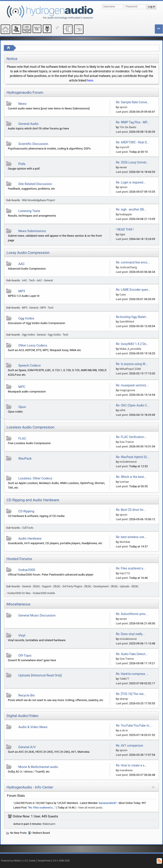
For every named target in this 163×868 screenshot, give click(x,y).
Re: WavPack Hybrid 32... (133, 457)
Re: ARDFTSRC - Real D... (132, 142)
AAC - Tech (28, 280)
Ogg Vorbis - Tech (58, 335)
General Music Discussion (37, 615)
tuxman (124, 482)
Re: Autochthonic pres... (132, 614)
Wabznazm (49, 824)
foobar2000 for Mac (19, 593)
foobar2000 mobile (44, 593)
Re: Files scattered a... (131, 568)
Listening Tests (29, 211)
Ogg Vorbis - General (34, 335)
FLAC (22, 438)
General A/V (27, 747)
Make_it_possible (130, 349)
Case (123, 295)
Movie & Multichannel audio (38, 767)
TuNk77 (124, 679)
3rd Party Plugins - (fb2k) (77, 586)
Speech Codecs (29, 365)
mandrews (126, 770)
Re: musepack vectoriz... (132, 385)
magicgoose (127, 390)
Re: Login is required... (131, 182)
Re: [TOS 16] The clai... (131, 694)
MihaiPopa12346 (130, 369)
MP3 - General (30, 308)
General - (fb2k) (31, 586)
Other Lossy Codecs (33, 345)
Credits (32, 861)
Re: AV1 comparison (130, 746)
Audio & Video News (33, 727)
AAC (21, 264)
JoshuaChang (128, 267)
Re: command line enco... (133, 262)
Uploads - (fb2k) (129, 586)
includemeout (128, 462)
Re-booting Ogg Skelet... (132, 317)
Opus (22, 407)
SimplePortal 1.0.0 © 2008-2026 (54, 861)
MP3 (22, 291)
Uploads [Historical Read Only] (40, 675)
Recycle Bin (27, 695)
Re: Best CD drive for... (131, 510)
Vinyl (22, 635)
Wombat (125, 542)
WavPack (25, 459)
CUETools (28, 528)
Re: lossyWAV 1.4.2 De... (132, 344)
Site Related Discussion (35, 184)
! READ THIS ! (125, 229)
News (22, 104)
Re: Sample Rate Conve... (133, 102)
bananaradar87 (108, 803)
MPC (22, 387)
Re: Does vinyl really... (130, 634)
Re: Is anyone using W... (132, 364)
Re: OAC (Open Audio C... (133, 405)
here (90, 80)
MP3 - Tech (47, 308)
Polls (22, 164)
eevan (123, 167)
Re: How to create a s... (131, 765)
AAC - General (45, 280)
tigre (122, 234)
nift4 (122, 410)
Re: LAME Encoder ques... (133, 290)
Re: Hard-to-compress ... (132, 674)
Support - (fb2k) (51, 586)
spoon (124, 107)
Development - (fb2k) (106, 586)
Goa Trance (127, 442)
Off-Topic (25, 656)
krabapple (126, 214)
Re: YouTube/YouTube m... (134, 725)
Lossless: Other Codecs (35, 478)
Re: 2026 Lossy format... (132, 162)
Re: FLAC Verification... (131, 437)
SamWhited (127, 322)
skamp (124, 699)
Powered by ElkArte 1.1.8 (14, 861)
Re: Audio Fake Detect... (132, 654)
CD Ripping (26, 511)
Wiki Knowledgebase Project (39, 200)
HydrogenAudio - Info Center (30, 787)
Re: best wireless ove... (131, 537)
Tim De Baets (128, 127)
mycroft (124, 147)
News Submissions (32, 231)
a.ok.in (124, 730)
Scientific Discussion (33, 144)
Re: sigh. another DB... (131, 209)
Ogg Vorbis (26, 318)
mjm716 (125, 573)
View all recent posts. (91, 808)
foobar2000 (27, 570)
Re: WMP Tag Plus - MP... (133, 122)
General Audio (28, 124)
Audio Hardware (30, 538)
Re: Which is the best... (131, 477)
